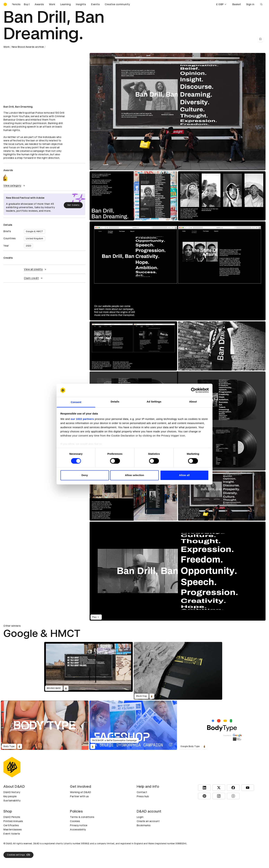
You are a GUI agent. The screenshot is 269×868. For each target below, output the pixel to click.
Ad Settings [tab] (154, 402)
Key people (10, 796)
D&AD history (12, 792)
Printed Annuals (13, 821)
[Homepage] (5, 4)
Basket (237, 4)
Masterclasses (13, 829)
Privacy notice (79, 825)
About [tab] (193, 402)
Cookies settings (18, 855)
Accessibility (78, 829)
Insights (81, 4)
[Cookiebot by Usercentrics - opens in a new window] (194, 390)
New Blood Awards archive (28, 47)
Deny (85, 475)
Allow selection (135, 475)
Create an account (148, 821)
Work (52, 4)
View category (15, 185)
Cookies (75, 821)
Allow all (184, 475)
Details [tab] (115, 402)
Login (140, 817)
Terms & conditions (82, 817)
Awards (39, 4)
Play (96, 617)
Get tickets (73, 205)
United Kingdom (34, 239)
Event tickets (12, 834)
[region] (178, 571)
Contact (142, 792)
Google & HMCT (34, 231)
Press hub (143, 796)
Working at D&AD (81, 792)
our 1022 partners (82, 419)
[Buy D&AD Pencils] (21, 4)
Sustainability (12, 801)
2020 (28, 246)
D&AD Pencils (12, 817)
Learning (66, 4)
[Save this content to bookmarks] (260, 39)
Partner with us (79, 796)
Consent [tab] (76, 402)
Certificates (11, 825)
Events (95, 4)
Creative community (117, 4)
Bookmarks (144, 825)
